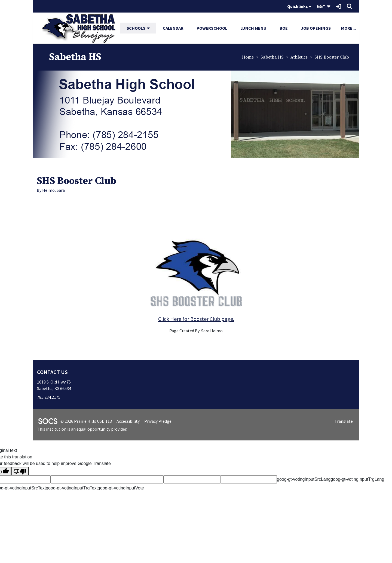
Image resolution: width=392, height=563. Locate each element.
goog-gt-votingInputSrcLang (304, 480)
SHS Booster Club (331, 57)
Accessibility (128, 421)
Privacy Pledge (158, 421)
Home (248, 57)
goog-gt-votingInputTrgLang (357, 480)
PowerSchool (212, 28)
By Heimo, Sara (51, 190)
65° (321, 6)
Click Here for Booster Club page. (196, 319)
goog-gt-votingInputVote (121, 489)
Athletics (299, 57)
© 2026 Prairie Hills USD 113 (86, 421)
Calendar (173, 28)
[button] (151, 28)
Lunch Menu (253, 28)
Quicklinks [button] (299, 6)
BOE (284, 28)
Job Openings (316, 28)
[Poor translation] (20, 472)
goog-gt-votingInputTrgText (72, 489)
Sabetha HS (272, 57)
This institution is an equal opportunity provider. (82, 430)
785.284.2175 (49, 397)
